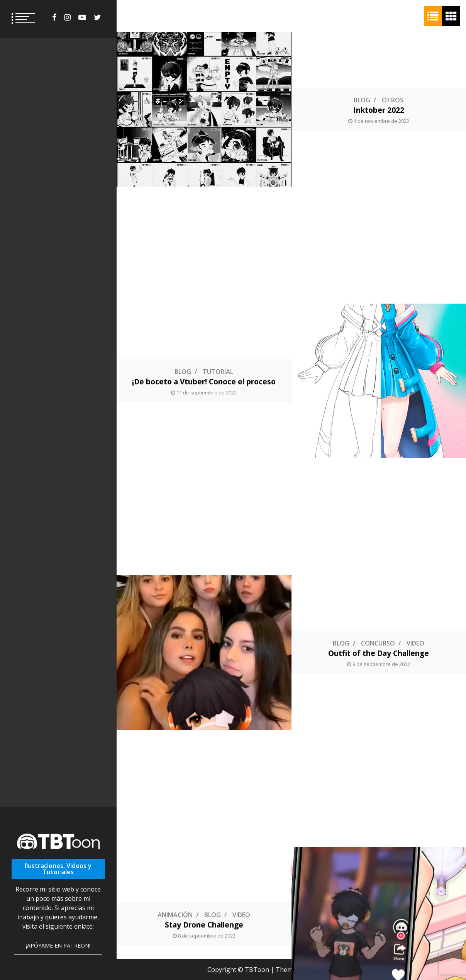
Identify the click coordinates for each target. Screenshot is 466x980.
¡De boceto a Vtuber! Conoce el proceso (204, 264)
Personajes (204, 873)
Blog (362, 100)
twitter (97, 17)
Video (415, 409)
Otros (393, 100)
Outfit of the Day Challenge (379, 419)
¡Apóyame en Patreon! (58, 945)
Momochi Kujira (204, 882)
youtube (82, 17)
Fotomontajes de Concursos (379, 728)
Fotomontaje (415, 718)
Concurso (378, 409)
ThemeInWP (356, 970)
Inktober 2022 (379, 110)
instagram (67, 17)
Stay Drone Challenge (204, 573)
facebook (54, 17)
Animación (175, 564)
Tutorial (218, 255)
